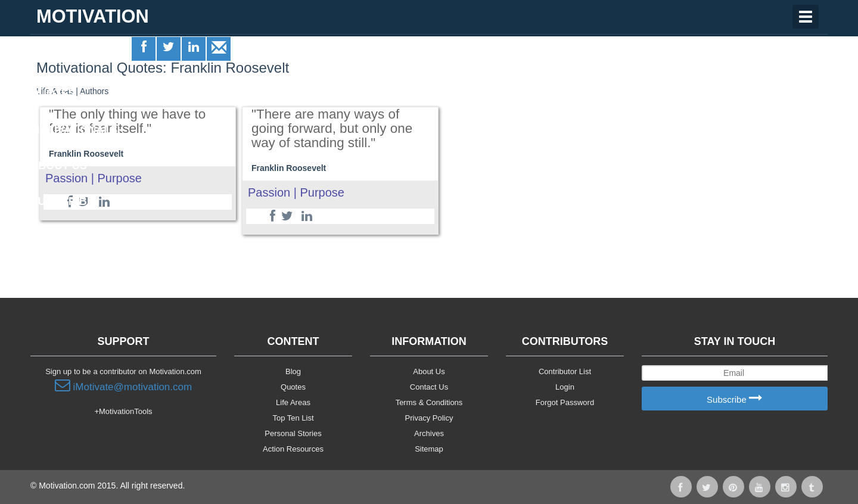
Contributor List (565, 371)
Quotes (57, 94)
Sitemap (429, 449)
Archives (429, 433)
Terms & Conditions (429, 402)
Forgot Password (565, 402)
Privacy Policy (429, 418)
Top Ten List (293, 418)
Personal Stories (293, 433)
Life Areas (65, 57)
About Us (429, 371)
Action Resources (293, 449)
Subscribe (735, 399)
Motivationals (77, 130)
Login (565, 387)
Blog (293, 371)
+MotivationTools (123, 411)
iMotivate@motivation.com (123, 385)
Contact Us (429, 387)
